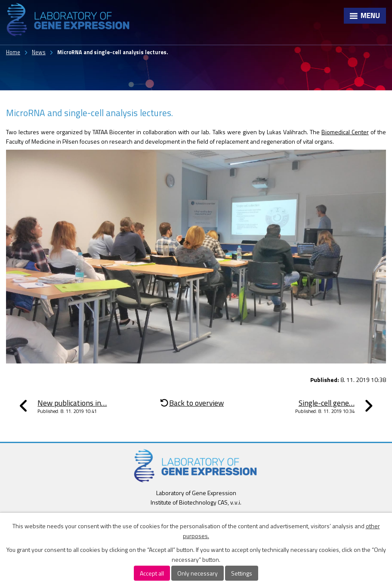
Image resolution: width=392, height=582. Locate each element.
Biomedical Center (345, 132)
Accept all (152, 573)
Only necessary (198, 573)
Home (13, 52)
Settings (242, 573)
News (39, 52)
